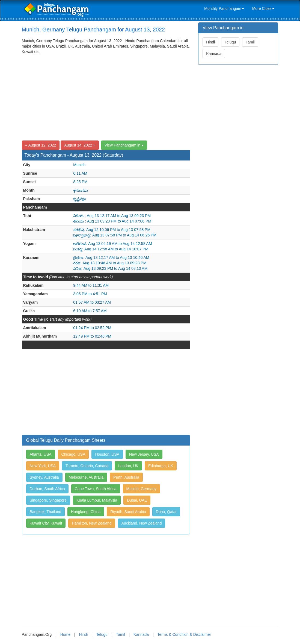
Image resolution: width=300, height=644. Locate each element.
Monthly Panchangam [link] (224, 8)
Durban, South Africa (47, 489)
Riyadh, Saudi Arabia (128, 512)
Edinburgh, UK (161, 466)
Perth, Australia (126, 477)
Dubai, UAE (137, 500)
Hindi (210, 42)
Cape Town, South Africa (96, 489)
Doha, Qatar (166, 512)
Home (65, 634)
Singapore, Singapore (48, 500)
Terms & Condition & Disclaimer (184, 634)
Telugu (230, 42)
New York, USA (43, 466)
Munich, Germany (141, 489)
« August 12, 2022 (41, 145)
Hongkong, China (86, 512)
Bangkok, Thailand (46, 512)
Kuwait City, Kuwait (46, 523)
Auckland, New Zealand (142, 523)
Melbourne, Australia (86, 477)
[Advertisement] (106, 95)
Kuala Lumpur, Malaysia (97, 500)
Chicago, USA (73, 454)
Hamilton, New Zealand (92, 523)
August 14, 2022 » (80, 145)
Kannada (214, 54)
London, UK (128, 466)
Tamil (250, 42)
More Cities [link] (263, 8)
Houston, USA (107, 454)
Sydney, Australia (44, 477)
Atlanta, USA (41, 454)
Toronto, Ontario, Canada (87, 466)
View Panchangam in (124, 145)
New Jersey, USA (144, 454)
